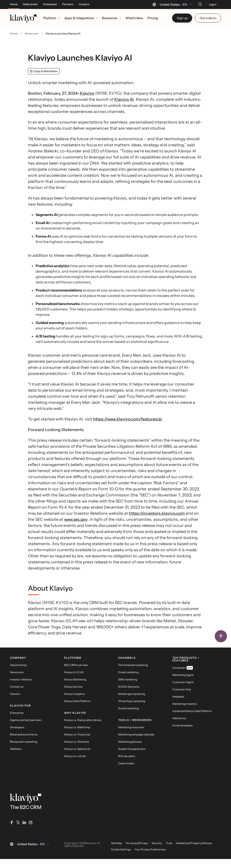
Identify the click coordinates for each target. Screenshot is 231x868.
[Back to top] (221, 636)
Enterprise (50, 4)
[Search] (200, 4)
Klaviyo (87, 93)
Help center (30, 4)
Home (14, 4)
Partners (68, 4)
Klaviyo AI (124, 99)
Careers (84, 4)
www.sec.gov (76, 519)
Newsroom (32, 33)
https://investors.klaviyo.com (157, 513)
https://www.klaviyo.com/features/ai (127, 419)
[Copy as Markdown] (44, 71)
